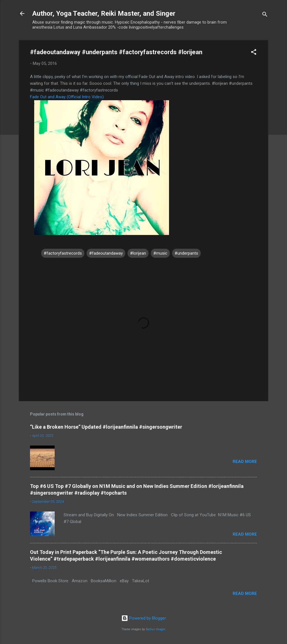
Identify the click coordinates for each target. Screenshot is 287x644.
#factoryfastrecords (63, 253)
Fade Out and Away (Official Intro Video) (67, 97)
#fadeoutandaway (106, 253)
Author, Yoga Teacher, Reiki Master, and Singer (104, 13)
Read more (245, 462)
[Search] (265, 15)
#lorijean (138, 253)
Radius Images (156, 629)
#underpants (186, 253)
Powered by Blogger (144, 618)
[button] (254, 53)
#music (160, 253)
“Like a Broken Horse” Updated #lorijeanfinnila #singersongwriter (106, 427)
